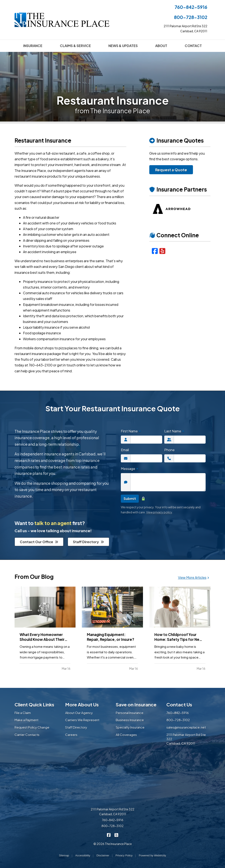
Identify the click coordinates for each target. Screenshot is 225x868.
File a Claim (23, 713)
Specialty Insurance (130, 727)
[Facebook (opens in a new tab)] (155, 251)
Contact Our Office (39, 542)
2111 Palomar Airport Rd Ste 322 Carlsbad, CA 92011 (112, 812)
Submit (130, 499)
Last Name (174, 431)
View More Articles (193, 577)
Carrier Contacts (27, 735)
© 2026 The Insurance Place (113, 844)
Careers (71, 735)
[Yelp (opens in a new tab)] (162, 251)
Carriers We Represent (82, 720)
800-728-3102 (191, 17)
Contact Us (179, 705)
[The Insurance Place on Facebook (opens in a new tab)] (109, 835)
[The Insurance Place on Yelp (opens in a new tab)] (116, 835)
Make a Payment (26, 720)
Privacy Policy (124, 855)
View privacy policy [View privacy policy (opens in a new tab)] (159, 512)
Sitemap (64, 855)
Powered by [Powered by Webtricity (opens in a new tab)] (152, 855)
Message (130, 469)
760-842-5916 (191, 7)
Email (125, 450)
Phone (169, 450)
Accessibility (83, 855)
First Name (131, 431)
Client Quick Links (34, 705)
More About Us (82, 705)
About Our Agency (79, 713)
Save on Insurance (136, 705)
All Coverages (126, 735)
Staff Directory (88, 542)
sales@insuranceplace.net (186, 727)
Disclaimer (103, 855)
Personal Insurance (130, 713)
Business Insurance (130, 720)
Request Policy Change (32, 727)
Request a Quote (171, 170)
